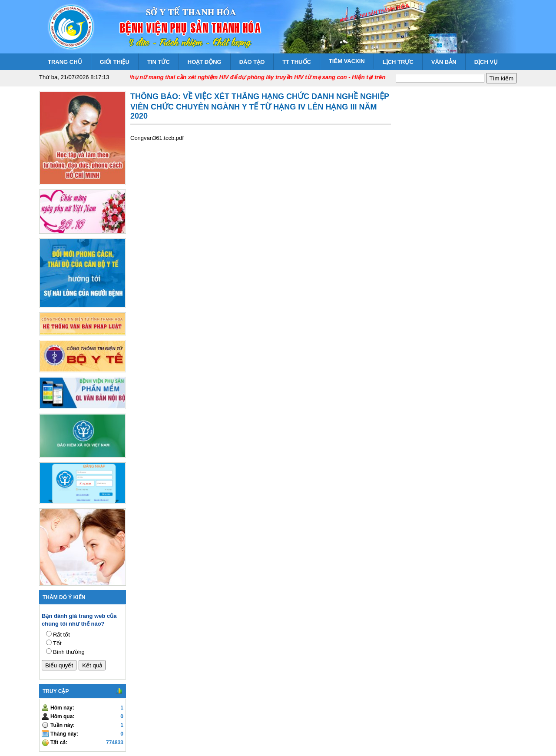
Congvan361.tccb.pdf (157, 138)
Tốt (57, 643)
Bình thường (69, 652)
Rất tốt (61, 635)
